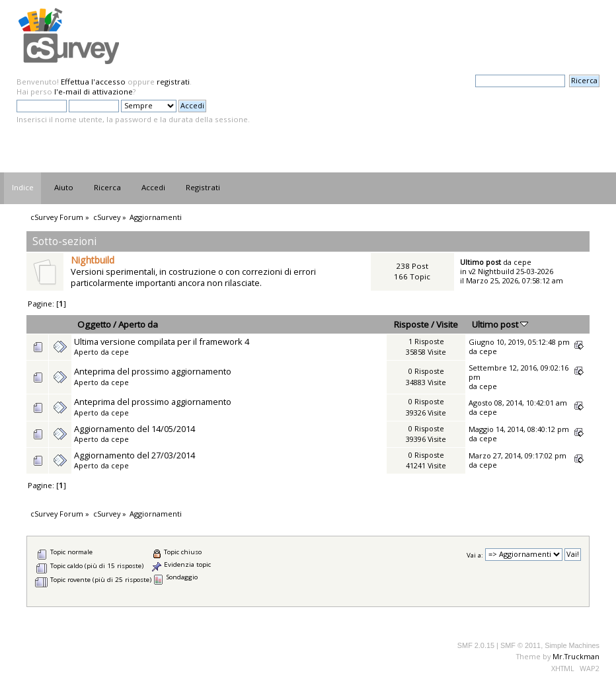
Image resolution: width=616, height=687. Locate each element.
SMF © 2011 (520, 645)
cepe (522, 262)
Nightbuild (93, 260)
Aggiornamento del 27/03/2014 (135, 455)
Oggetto (94, 324)
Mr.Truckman (576, 656)
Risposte (411, 324)
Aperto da (138, 324)
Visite (447, 324)
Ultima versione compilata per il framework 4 (162, 342)
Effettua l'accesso (93, 82)
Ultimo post (500, 324)
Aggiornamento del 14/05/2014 (135, 429)
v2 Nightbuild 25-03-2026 (511, 271)
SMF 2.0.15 (476, 645)
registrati (173, 82)
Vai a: (475, 555)
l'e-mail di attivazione (94, 91)
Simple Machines (572, 645)
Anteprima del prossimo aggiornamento (153, 371)
